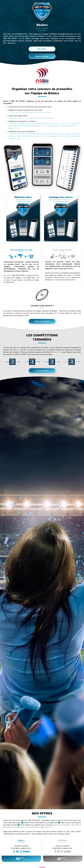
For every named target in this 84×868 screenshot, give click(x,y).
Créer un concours (42, 321)
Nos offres (42, 49)
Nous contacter (42, 56)
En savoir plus (42, 371)
